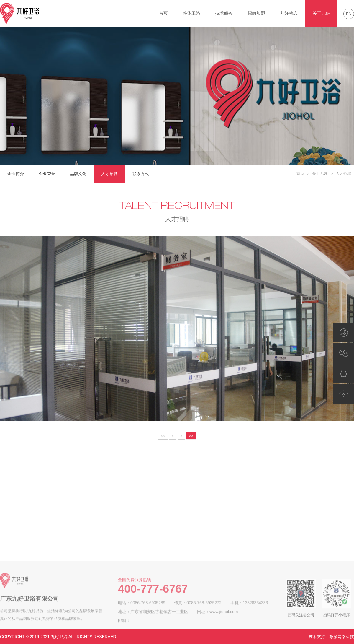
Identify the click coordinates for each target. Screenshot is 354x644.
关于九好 (321, 13)
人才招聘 (109, 174)
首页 (163, 13)
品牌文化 (78, 174)
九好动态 (289, 13)
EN (349, 14)
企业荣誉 (47, 174)
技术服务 (224, 13)
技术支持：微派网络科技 (331, 637)
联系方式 (141, 174)
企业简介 (16, 174)
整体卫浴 (191, 13)
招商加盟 (256, 13)
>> (191, 436)
